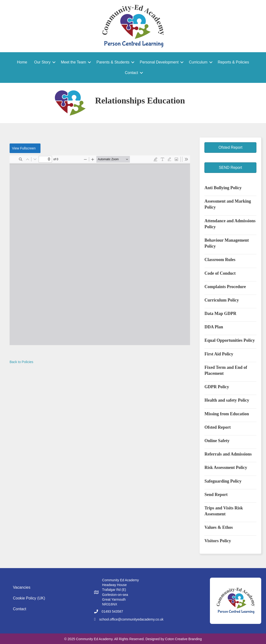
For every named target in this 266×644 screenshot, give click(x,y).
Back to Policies (21, 362)
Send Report (216, 495)
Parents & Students (113, 62)
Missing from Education (227, 414)
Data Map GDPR (220, 313)
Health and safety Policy (227, 400)
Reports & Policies (234, 62)
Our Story (42, 62)
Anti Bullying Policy (223, 188)
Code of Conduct (220, 273)
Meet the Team (74, 62)
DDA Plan (214, 327)
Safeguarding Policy (223, 481)
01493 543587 (112, 611)
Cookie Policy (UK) (29, 598)
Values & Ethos (219, 527)
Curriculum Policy (222, 300)
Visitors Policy (218, 541)
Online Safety (217, 441)
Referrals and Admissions (228, 454)
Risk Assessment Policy (226, 467)
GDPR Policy (217, 387)
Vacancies (22, 587)
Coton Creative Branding (183, 639)
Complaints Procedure (225, 287)
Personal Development (159, 62)
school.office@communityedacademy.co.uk (131, 619)
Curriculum (198, 62)
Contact (131, 73)
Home (22, 62)
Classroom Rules (220, 260)
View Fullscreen (24, 148)
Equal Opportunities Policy (230, 340)
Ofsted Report (217, 427)
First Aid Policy (219, 354)
